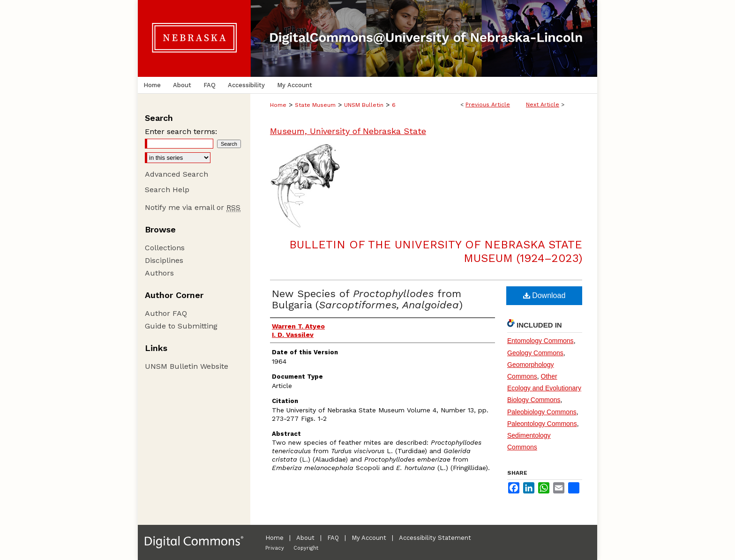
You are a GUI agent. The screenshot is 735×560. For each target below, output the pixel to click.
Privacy (275, 548)
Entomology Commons (540, 341)
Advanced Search (176, 174)
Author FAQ (166, 313)
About (305, 538)
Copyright (306, 548)
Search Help (167, 190)
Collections (165, 248)
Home (278, 105)
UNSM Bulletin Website (187, 366)
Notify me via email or (193, 207)
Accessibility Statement (435, 538)
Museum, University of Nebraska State (348, 131)
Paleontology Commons (542, 424)
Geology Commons (535, 353)
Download (544, 295)
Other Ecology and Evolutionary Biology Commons (544, 388)
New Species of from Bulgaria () (367, 299)
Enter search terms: (181, 131)
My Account (369, 538)
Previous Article (488, 105)
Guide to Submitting (181, 326)
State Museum (315, 105)
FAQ (333, 538)
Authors (159, 273)
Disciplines (164, 260)
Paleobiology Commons (542, 412)
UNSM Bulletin (364, 105)
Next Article (543, 105)
